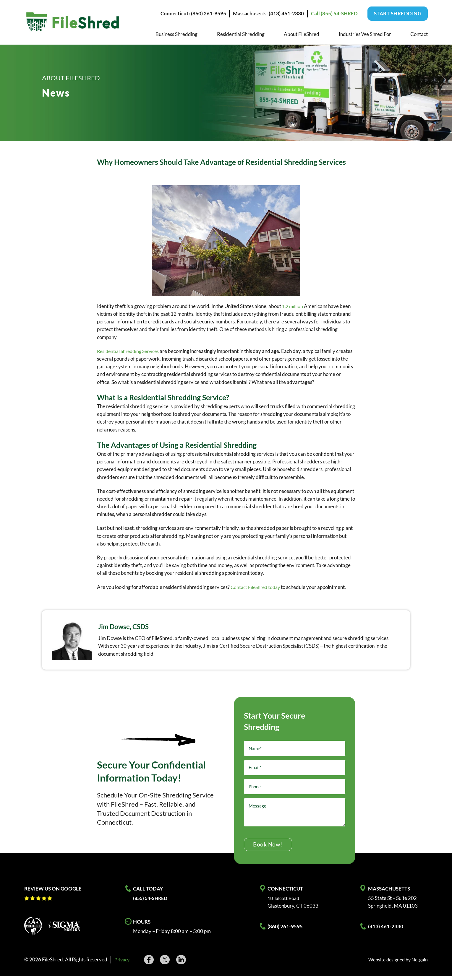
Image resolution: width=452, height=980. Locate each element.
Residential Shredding (241, 34)
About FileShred (302, 34)
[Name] (295, 749)
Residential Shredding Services (130, 351)
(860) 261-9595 (285, 931)
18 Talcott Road (285, 902)
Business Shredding (176, 34)
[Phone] (295, 790)
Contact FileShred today (257, 587)
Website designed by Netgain (396, 964)
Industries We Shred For (365, 34)
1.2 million (293, 306)
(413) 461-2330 (386, 931)
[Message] (295, 816)
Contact (419, 34)
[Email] (295, 769)
